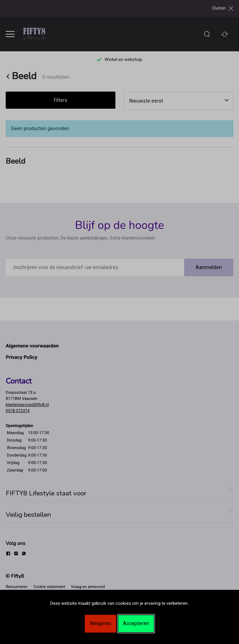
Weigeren (100, 623)
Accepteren (136, 623)
